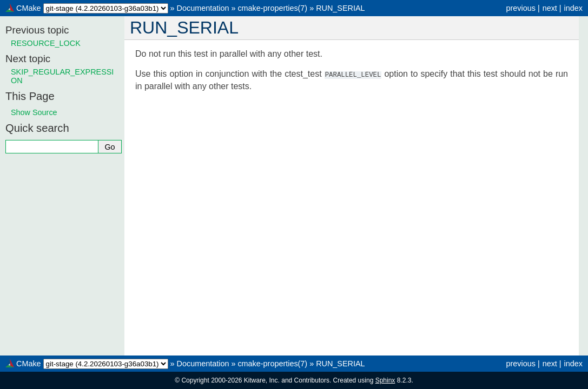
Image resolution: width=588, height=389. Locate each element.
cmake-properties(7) (272, 8)
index (573, 8)
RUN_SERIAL (340, 8)
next (550, 8)
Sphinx (385, 380)
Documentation (203, 8)
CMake (29, 8)
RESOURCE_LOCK (46, 43)
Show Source (34, 112)
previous (520, 8)
